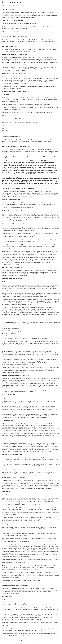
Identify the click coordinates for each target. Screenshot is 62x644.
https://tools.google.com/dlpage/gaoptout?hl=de (39, 451)
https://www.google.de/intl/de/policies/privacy (17, 635)
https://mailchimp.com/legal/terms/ (15, 582)
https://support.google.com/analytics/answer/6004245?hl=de (24, 466)
